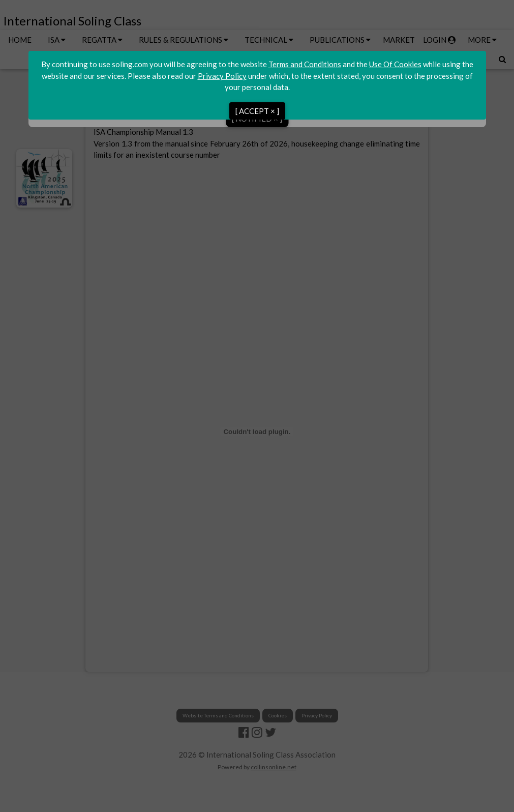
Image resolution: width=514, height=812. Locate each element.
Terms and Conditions (305, 64)
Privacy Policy (222, 76)
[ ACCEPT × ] (257, 111)
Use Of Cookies (395, 64)
